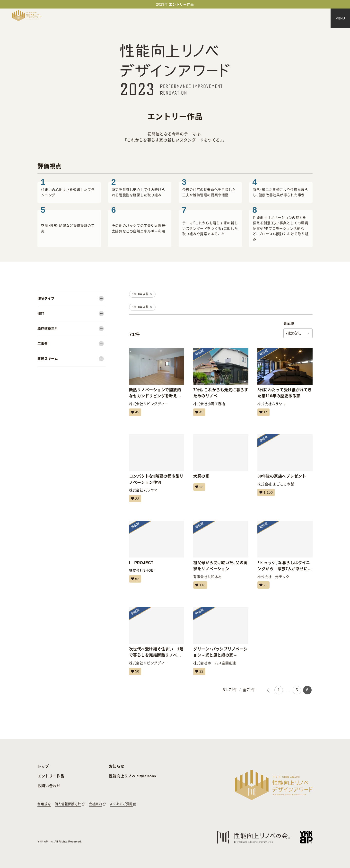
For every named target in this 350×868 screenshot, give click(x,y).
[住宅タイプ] (72, 298)
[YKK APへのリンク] (306, 837)
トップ (43, 766)
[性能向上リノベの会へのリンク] (254, 837)
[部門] (72, 314)
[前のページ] (268, 690)
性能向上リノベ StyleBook (133, 776)
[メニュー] (340, 18)
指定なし (294, 333)
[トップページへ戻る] (27, 15)
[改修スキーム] (72, 359)
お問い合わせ (49, 786)
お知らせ (117, 766)
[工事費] (72, 344)
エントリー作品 (51, 776)
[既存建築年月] (72, 329)
